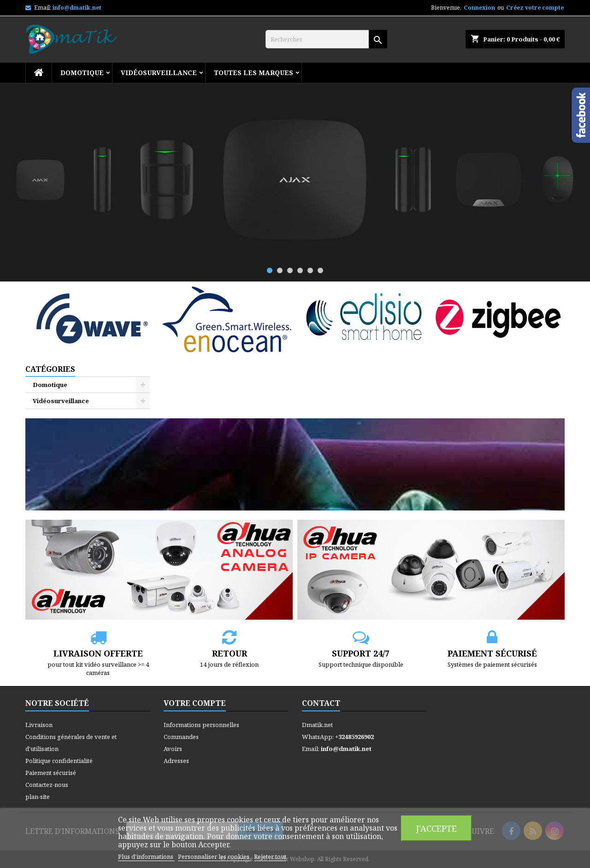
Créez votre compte (535, 8)
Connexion (479, 8)
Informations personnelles (201, 725)
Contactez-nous (47, 785)
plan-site (38, 797)
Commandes (181, 737)
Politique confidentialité (59, 761)
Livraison (39, 725)
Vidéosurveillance (159, 73)
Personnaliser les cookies (214, 856)
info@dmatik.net (77, 8)
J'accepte (437, 828)
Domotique (82, 73)
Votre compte (195, 703)
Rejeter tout (270, 856)
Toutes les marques (254, 73)
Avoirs (173, 749)
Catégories (50, 369)
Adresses (176, 761)
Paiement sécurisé (51, 773)
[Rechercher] (326, 39)
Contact (321, 703)
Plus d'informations (146, 856)
